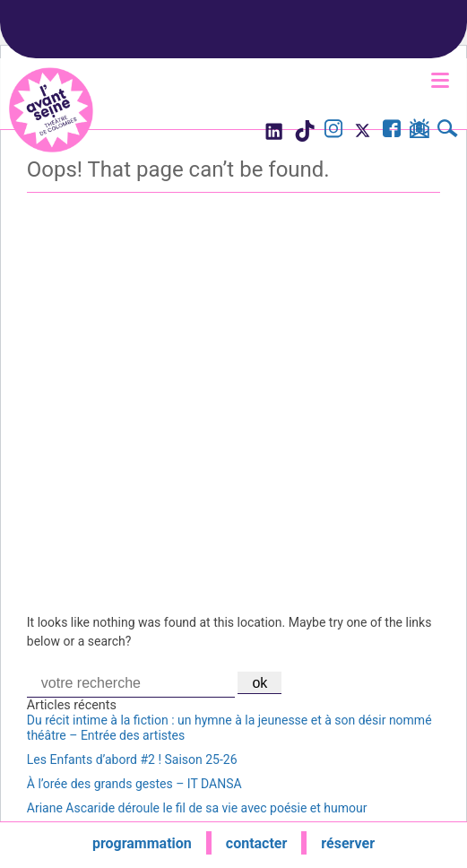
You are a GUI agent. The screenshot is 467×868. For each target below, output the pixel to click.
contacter (257, 843)
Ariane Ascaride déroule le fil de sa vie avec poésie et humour (197, 808)
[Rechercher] (448, 131)
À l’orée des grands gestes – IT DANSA (134, 784)
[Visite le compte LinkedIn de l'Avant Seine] (273, 136)
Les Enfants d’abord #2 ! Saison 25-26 (132, 759)
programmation (142, 843)
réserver (348, 843)
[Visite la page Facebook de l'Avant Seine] (392, 131)
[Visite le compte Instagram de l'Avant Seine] (333, 131)
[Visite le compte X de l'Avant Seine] (363, 136)
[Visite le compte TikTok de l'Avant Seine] (304, 136)
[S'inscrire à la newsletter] (419, 132)
